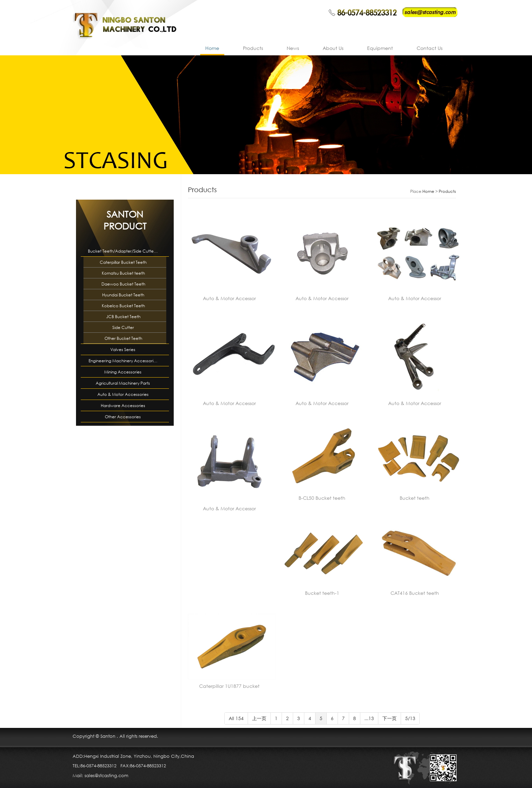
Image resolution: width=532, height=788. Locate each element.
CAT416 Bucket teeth (415, 593)
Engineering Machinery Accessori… (123, 361)
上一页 (259, 718)
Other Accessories (123, 417)
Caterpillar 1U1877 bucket (229, 686)
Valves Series (123, 350)
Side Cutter (123, 327)
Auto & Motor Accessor (229, 298)
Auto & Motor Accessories (123, 394)
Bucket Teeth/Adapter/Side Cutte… (123, 251)
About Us (333, 48)
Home (212, 48)
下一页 (389, 718)
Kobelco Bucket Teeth (123, 306)
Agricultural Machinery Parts (123, 383)
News (293, 48)
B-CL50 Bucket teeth (322, 498)
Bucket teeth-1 (322, 593)
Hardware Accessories (123, 406)
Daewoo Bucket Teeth (123, 284)
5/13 (410, 718)
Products (253, 48)
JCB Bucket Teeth (123, 317)
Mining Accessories (123, 372)
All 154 (236, 718)
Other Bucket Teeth (123, 338)
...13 (369, 718)
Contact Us (430, 48)
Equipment (380, 48)
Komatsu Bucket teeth (123, 273)
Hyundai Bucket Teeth (123, 295)
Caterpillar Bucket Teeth (123, 262)
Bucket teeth (415, 498)
